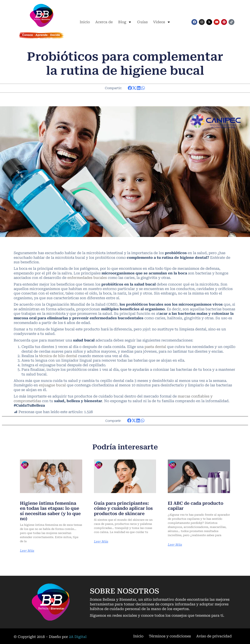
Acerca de (104, 22)
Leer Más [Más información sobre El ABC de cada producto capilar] (175, 545)
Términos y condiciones (170, 636)
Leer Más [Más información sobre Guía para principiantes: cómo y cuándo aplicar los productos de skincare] (101, 542)
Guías (142, 22)
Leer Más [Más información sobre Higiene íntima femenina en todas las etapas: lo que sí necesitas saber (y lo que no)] (27, 551)
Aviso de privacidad (214, 636)
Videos (162, 22)
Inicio (85, 22)
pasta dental (155, 347)
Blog (125, 22)
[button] (130, 88)
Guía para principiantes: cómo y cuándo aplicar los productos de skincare (123, 508)
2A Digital (78, 637)
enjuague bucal (52, 385)
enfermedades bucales (87, 278)
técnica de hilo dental (58, 356)
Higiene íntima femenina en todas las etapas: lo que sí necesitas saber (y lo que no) (50, 511)
